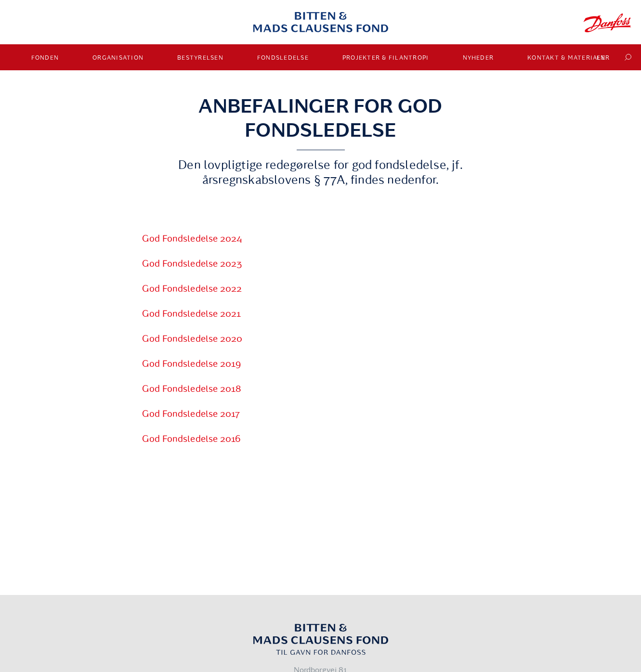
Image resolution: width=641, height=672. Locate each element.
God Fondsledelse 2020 (192, 339)
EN (601, 58)
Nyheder (478, 58)
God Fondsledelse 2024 (192, 239)
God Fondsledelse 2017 (191, 414)
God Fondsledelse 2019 (191, 364)
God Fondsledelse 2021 (191, 314)
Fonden (45, 58)
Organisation (118, 58)
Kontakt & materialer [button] (569, 58)
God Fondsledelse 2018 (192, 389)
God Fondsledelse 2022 (192, 289)
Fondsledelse (283, 58)
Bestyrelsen (200, 58)
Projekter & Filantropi (386, 58)
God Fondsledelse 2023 (192, 264)
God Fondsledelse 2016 (191, 439)
